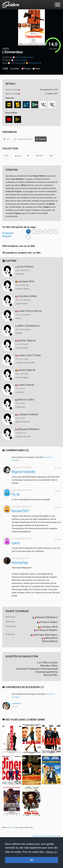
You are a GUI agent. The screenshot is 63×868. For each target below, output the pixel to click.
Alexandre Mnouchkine (50, 640)
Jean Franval (26, 385)
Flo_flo (16, 494)
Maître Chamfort (23, 422)
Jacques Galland (28, 414)
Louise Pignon (22, 304)
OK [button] (31, 860)
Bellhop (19, 333)
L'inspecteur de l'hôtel (25, 363)
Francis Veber (21, 60)
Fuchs (18, 318)
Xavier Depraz (27, 340)
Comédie (14, 69)
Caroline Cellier (28, 296)
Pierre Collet (26, 400)
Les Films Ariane (47, 662)
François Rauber (47, 630)
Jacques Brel (35, 63)
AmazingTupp (20, 562)
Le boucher (20, 407)
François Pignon (8, 235)
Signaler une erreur (41, 836)
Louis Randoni (22, 348)
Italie (36, 69)
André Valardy (27, 370)
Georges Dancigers (46, 635)
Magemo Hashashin (24, 471)
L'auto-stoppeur (22, 377)
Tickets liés (56, 836)
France (26, 69)
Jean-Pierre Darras (30, 311)
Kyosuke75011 (21, 511)
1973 (5, 49)
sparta (16, 543)
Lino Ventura (17, 63)
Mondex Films (49, 666)
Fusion (12, 827)
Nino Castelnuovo (29, 326)
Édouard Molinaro (24, 57)
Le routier (20, 392)
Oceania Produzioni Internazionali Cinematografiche (37, 670)
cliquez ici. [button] (52, 852)
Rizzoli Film (51, 675)
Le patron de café (23, 437)
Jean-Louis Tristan (30, 355)
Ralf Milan (20, 274)
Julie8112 (16, 703)
